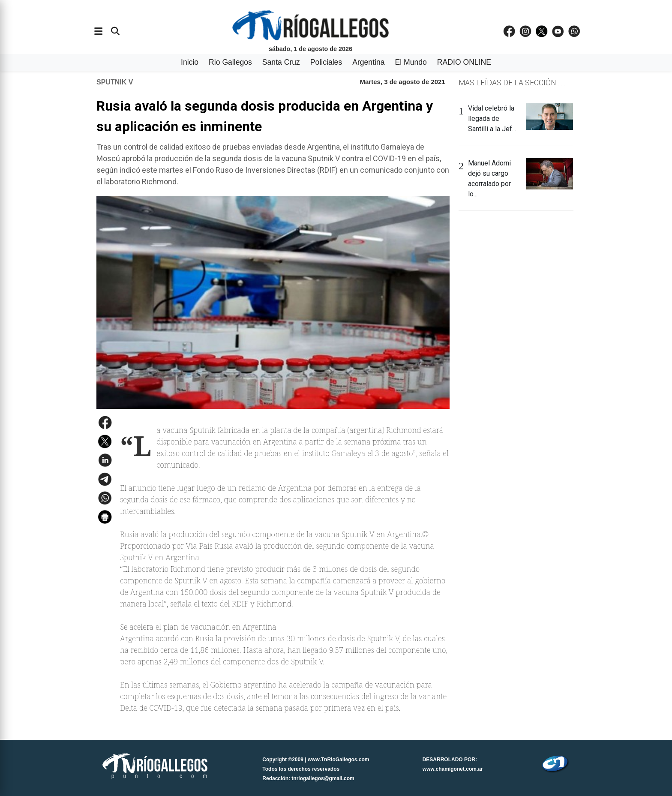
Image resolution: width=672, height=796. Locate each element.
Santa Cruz (281, 62)
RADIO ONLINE (464, 62)
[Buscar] (115, 31)
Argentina (368, 62)
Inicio (190, 62)
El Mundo (411, 62)
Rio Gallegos (230, 62)
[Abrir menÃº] (98, 31)
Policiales (326, 62)
